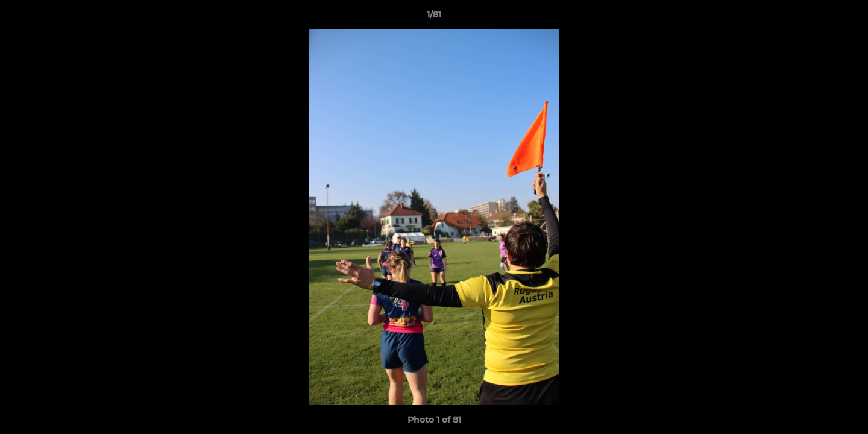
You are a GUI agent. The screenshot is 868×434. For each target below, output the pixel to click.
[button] (846, 17)
